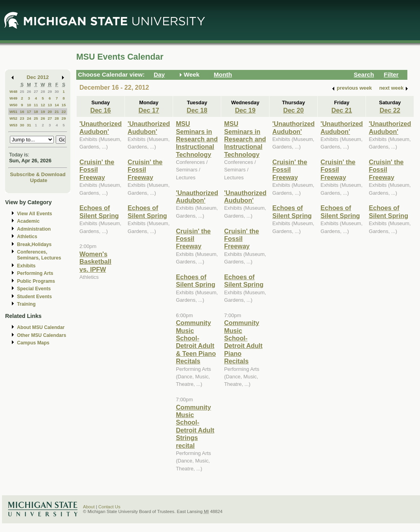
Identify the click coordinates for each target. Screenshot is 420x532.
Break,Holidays (34, 244)
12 (43, 105)
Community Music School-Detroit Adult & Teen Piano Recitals (196, 342)
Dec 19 (245, 110)
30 (57, 91)
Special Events (34, 289)
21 (57, 112)
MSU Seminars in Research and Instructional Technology (197, 139)
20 (50, 112)
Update (39, 180)
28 (43, 91)
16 (22, 112)
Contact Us (109, 507)
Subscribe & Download (38, 174)
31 (29, 125)
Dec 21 (342, 110)
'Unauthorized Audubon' (101, 127)
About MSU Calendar (41, 327)
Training (26, 304)
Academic (28, 221)
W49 (13, 98)
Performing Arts (35, 273)
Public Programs (36, 281)
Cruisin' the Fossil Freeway (97, 170)
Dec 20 (294, 110)
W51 (13, 112)
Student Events (34, 297)
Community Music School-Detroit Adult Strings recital (195, 426)
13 (50, 105)
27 (36, 91)
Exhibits (26, 266)
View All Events (35, 214)
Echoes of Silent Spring (99, 211)
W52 (13, 118)
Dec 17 (149, 110)
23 (22, 118)
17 (29, 112)
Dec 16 (100, 110)
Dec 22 (390, 110)
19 (43, 112)
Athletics (27, 237)
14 (57, 105)
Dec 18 (197, 110)
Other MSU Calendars (42, 335)
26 (29, 91)
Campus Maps (33, 343)
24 (29, 118)
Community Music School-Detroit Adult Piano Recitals (243, 342)
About (89, 507)
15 (64, 105)
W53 (13, 125)
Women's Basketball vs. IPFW (95, 262)
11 (36, 105)
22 (64, 112)
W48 (13, 91)
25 (22, 91)
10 (29, 105)
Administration (34, 229)
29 (50, 91)
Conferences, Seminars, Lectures (39, 255)
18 (36, 112)
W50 (13, 105)
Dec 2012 (38, 77)
